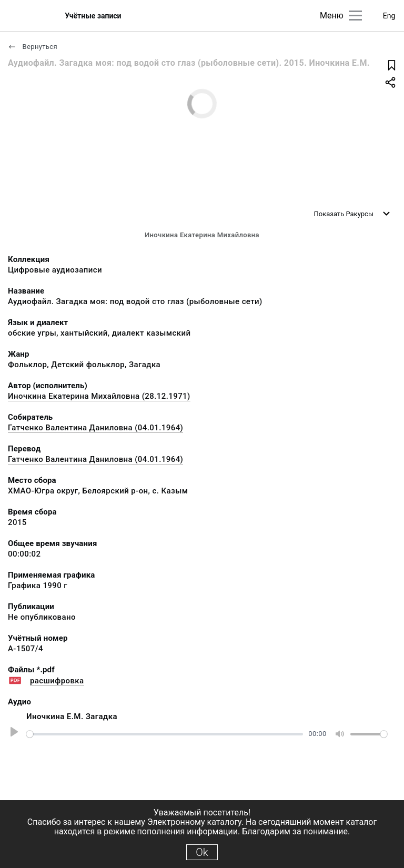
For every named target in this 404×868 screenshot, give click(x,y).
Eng (389, 16)
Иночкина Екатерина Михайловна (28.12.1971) (99, 396)
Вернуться (33, 47)
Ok (202, 852)
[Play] (13, 734)
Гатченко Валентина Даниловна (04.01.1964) (95, 428)
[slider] (165, 734)
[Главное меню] (355, 16)
